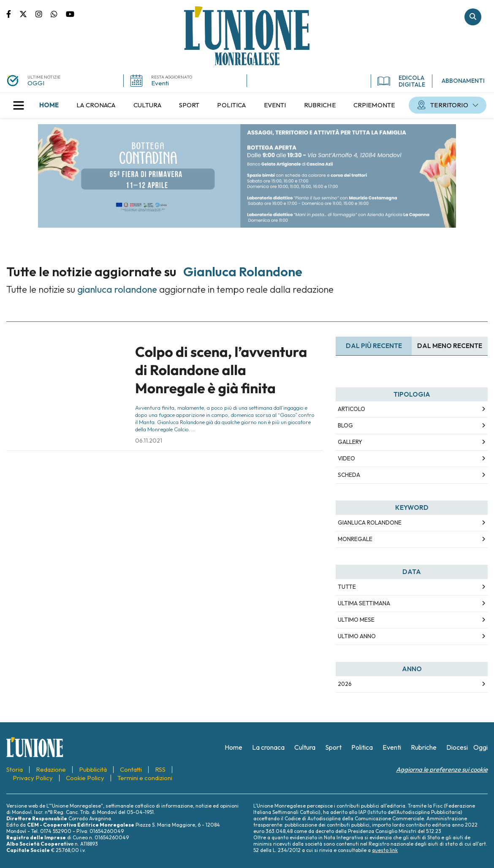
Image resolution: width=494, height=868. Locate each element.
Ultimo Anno (357, 636)
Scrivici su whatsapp (58, 14)
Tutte (347, 587)
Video (346, 458)
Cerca (473, 17)
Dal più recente (374, 346)
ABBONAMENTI (463, 81)
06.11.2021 (149, 441)
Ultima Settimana (364, 603)
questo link (385, 850)
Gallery (350, 442)
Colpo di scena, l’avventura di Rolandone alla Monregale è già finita (221, 370)
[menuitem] (49, 105)
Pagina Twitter (27, 14)
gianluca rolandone (370, 522)
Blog (345, 425)
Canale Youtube (70, 14)
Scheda (349, 475)
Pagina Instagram (43, 14)
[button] (19, 105)
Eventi (160, 83)
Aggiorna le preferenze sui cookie (442, 769)
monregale (355, 539)
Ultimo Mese (356, 620)
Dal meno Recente (450, 346)
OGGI (36, 83)
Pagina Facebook (13, 14)
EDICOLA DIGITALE (401, 81)
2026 (345, 684)
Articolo (351, 409)
